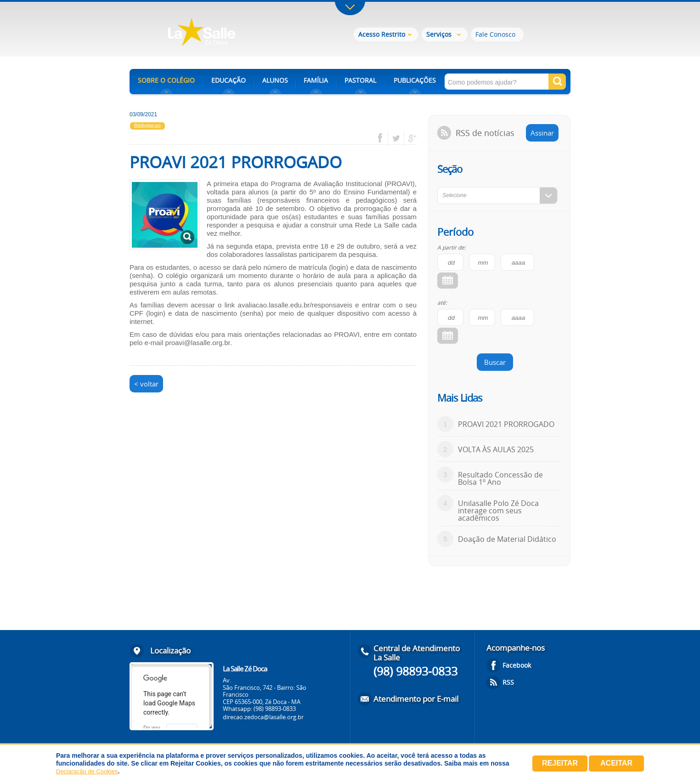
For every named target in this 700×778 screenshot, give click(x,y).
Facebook (517, 665)
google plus (410, 138)
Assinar (542, 133)
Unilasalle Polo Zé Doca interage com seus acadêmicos (498, 511)
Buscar (495, 362)
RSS (508, 682)
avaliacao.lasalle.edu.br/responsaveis (295, 305)
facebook (383, 138)
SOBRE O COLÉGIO (166, 80)
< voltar (146, 384)
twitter (396, 138)
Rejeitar (560, 763)
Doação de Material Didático (507, 539)
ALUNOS (275, 80)
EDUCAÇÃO (229, 80)
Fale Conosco (495, 34)
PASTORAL (360, 80)
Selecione (454, 195)
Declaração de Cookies (87, 771)
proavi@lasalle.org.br (198, 343)
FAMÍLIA (316, 80)
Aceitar (616, 763)
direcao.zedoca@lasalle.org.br (263, 717)
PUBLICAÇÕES (415, 80)
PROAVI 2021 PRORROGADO (506, 424)
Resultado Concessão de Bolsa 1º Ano (500, 478)
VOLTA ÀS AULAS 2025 (496, 449)
